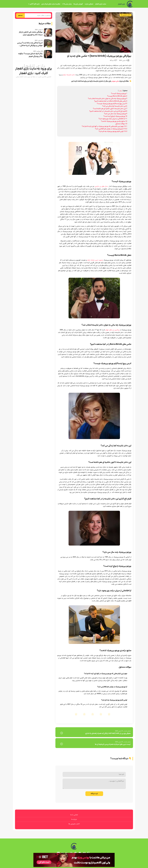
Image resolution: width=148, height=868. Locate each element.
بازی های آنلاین (35, 4)
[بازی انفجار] (130, 4)
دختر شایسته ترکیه (69, 75)
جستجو (20, 15)
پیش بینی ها (68, 4)
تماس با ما (74, 815)
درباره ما (74, 819)
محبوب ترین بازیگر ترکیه (95, 260)
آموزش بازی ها (78, 4)
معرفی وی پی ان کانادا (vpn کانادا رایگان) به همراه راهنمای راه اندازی (108, 733)
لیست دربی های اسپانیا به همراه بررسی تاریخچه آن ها (113, 744)
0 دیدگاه (113, 60)
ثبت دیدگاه (94, 794)
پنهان (120, 91)
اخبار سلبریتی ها (126, 15)
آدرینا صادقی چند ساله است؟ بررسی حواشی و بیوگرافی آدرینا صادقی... (30, 44)
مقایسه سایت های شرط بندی (51, 4)
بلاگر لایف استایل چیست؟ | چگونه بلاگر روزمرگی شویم (30, 55)
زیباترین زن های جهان (112, 330)
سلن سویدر (115, 81)
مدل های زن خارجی (101, 186)
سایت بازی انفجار (101, 4)
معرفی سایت (89, 4)
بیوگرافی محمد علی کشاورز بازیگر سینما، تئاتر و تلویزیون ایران (31, 33)
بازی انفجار (121, 4)
